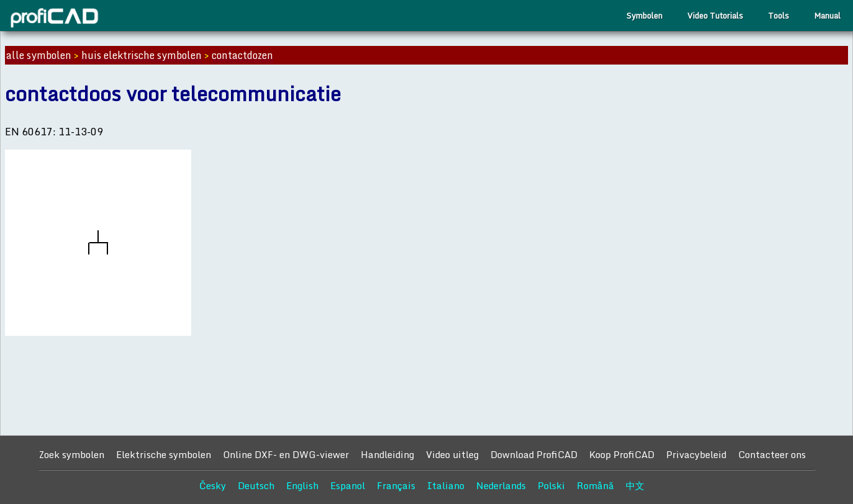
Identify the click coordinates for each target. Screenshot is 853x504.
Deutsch (256, 485)
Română (595, 485)
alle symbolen (39, 55)
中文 (635, 485)
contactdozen (242, 55)
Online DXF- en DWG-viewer (286, 454)
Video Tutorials (715, 16)
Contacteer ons (772, 454)
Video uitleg (452, 454)
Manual (827, 16)
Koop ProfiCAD (622, 454)
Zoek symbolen (71, 454)
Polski (551, 485)
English (302, 485)
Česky (213, 485)
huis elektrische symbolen (142, 55)
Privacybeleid (696, 454)
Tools (779, 16)
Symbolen (644, 16)
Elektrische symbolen (164, 454)
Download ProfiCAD (534, 454)
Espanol (348, 485)
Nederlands (501, 485)
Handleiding (387, 454)
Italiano (446, 485)
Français (396, 485)
